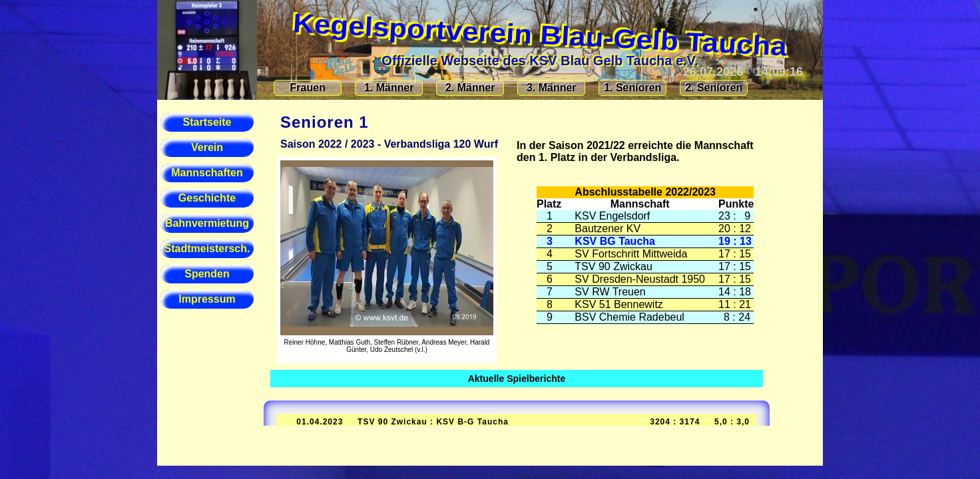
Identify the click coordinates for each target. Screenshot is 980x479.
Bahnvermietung (207, 223)
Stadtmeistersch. (207, 248)
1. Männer (389, 87)
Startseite (207, 122)
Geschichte (207, 198)
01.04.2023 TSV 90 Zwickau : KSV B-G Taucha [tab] (515, 422)
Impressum (207, 299)
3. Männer (552, 87)
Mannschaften (207, 173)
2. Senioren (714, 87)
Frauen (307, 87)
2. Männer (470, 87)
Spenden (207, 274)
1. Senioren (632, 87)
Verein (207, 147)
